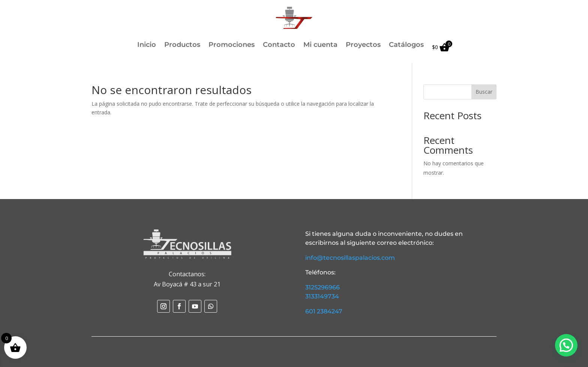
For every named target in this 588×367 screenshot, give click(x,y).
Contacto (279, 45)
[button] (566, 345)
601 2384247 (324, 311)
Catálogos (406, 45)
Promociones (232, 45)
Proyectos (363, 45)
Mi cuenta (320, 45)
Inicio (147, 45)
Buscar (484, 92)
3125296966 (322, 287)
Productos (182, 45)
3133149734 (322, 296)
